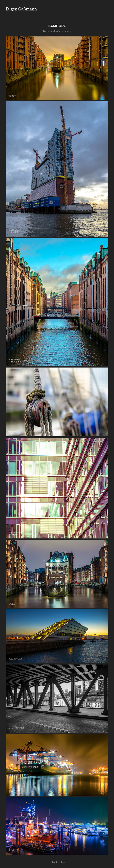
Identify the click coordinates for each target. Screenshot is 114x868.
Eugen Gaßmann (21, 9)
